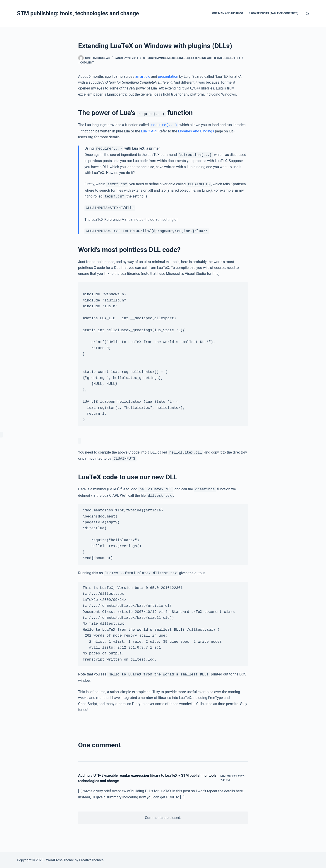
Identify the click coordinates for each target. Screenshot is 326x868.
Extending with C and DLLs (210, 58)
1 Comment (86, 63)
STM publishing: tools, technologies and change (78, 13)
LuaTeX (235, 58)
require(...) (164, 125)
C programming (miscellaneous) (167, 58)
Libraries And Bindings (196, 131)
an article (143, 76)
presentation (168, 76)
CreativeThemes (91, 860)
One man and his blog (228, 13)
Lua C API (149, 131)
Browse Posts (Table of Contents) (274, 13)
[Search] (307, 14)
